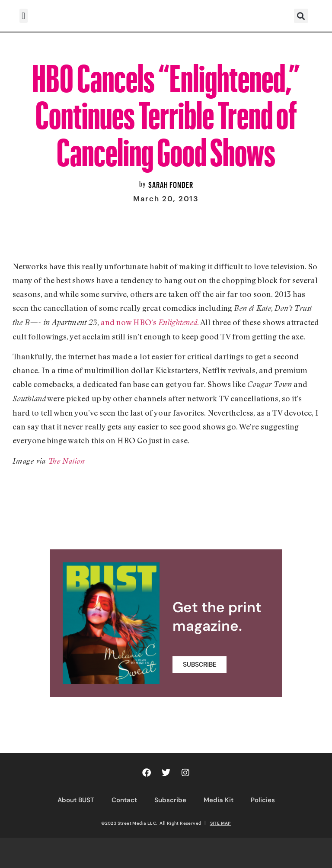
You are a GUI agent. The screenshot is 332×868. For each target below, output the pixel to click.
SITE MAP (220, 823)
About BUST (76, 800)
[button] (24, 16)
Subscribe (170, 800)
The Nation (66, 461)
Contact (124, 800)
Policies (263, 800)
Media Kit (219, 800)
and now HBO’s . (150, 322)
